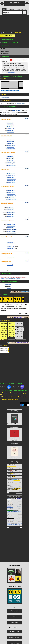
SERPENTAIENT (11, 149)
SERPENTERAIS (11, 191)
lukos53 (9, 523)
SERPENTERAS (11, 175)
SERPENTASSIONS (12, 230)
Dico (4, 33)
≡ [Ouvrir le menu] (2, 4)
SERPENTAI (10, 157)
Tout (18, 472)
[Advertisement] (14, 23)
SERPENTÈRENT (11, 166)
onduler (10, 278)
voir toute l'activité (19, 493)
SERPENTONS (11, 128)
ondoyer (6, 278)
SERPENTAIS (11, 140)
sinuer (13, 278)
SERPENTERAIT (11, 194)
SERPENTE (10, 123)
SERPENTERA (11, 177)
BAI (11, 503)
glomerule (9, 506)
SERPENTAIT (10, 144)
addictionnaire (10, 510)
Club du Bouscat (11, 519)
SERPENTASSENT (12, 233)
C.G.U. (15, 617)
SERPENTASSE (11, 224)
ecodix (13, 516)
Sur (5, 388)
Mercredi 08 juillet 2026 (12, 520)
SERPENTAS (10, 159)
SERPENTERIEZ (11, 198)
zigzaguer (18, 278)
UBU (11, 471)
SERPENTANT (11, 258)
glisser (2, 278)
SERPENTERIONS (12, 196)
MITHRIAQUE (17, 481)
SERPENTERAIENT (12, 199)
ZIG (16, 484)
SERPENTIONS (11, 145)
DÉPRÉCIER (15, 490)
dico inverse (25, 292)
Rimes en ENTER (5, 97)
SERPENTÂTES (11, 164)
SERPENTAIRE (21, 103)
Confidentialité (14, 623)
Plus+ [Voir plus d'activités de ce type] (21, 469)
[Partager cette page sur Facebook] (21, 406)
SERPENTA (10, 160)
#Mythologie (15, 480)
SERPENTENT (11, 132)
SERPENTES (10, 125)
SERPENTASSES (11, 226)
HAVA (11, 474)
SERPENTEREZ (11, 181)
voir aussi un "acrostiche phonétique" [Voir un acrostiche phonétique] (10, 90)
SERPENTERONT (11, 183)
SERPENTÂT (10, 228)
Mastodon (18, 637)
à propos (27, 118)
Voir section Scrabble (9, 42)
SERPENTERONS (12, 179)
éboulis (4, 71)
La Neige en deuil (11, 72)
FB (14, 637)
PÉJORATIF (18, 489)
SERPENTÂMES (11, 162)
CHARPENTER (7, 285)
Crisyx (9, 499)
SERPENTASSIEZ (11, 231)
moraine (12, 69)
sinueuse (24, 60)
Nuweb (18, 643)
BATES (14, 477)
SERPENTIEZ (11, 147)
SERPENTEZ (10, 130)
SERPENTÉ (10, 265)
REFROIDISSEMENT (12, 467)
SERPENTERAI (11, 174)
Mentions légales (15, 611)
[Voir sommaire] (6, 39)
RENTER (9, 288)
